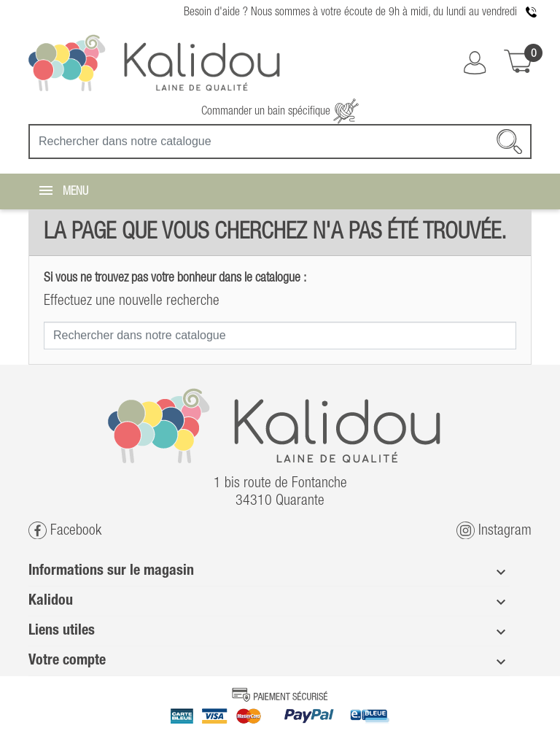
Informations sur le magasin (111, 571)
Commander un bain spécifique (280, 112)
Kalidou (51, 601)
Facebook (65, 531)
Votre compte (67, 661)
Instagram (494, 531)
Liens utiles (62, 631)
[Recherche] (280, 142)
